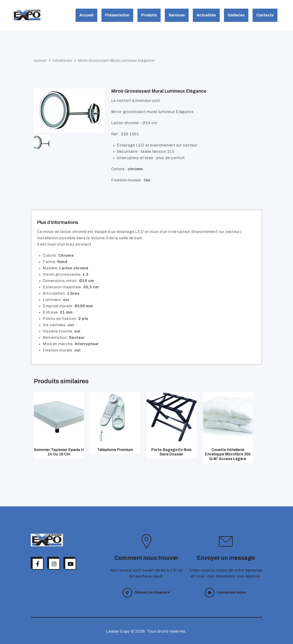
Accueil (40, 60)
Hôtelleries (63, 60)
